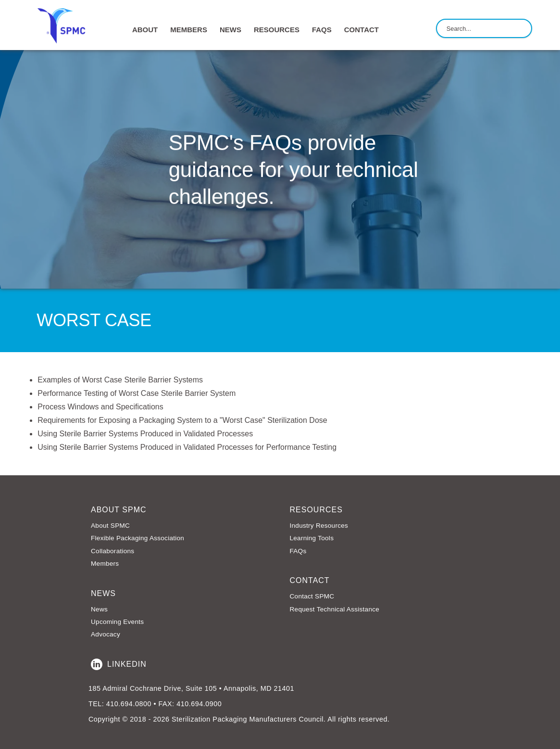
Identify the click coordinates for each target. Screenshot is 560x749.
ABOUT (145, 30)
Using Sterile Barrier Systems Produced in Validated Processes (145, 434)
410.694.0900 (199, 704)
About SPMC (110, 526)
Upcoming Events (117, 622)
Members (105, 564)
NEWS (230, 30)
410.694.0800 (129, 704)
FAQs (322, 30)
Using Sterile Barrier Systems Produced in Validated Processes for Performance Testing (187, 447)
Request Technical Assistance (335, 609)
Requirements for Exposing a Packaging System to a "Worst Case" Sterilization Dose (182, 420)
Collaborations (112, 551)
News (99, 609)
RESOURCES (277, 30)
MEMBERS (189, 30)
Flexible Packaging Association (137, 538)
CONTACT (361, 30)
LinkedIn (119, 664)
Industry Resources (319, 526)
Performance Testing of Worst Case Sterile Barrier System (137, 393)
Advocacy (106, 634)
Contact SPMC (312, 596)
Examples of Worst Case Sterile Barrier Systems (120, 380)
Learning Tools (312, 538)
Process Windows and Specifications (100, 407)
